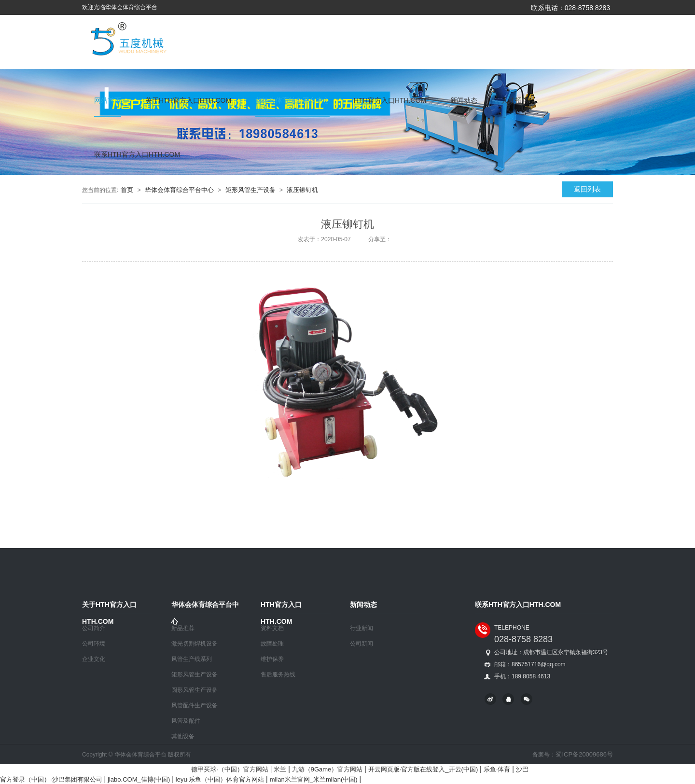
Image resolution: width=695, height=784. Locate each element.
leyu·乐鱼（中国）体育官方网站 (220, 779)
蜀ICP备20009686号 (584, 754)
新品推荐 (183, 628)
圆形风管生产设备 (195, 690)
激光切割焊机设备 (195, 644)
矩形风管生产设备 (250, 190)
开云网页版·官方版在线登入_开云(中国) (423, 769)
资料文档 (272, 628)
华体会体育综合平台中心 (292, 100)
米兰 (280, 769)
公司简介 (94, 628)
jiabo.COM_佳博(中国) (139, 779)
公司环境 (94, 644)
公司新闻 (361, 644)
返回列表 (587, 189)
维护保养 (272, 659)
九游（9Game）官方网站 (327, 769)
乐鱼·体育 (497, 769)
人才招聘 (515, 100)
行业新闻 (361, 628)
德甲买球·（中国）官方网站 (230, 769)
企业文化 (94, 659)
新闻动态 (464, 100)
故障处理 (272, 644)
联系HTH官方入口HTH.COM (137, 154)
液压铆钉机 (302, 190)
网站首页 (108, 100)
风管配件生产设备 (195, 705)
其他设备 (183, 736)
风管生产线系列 (192, 659)
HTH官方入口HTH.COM (390, 100)
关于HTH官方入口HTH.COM (188, 100)
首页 (127, 190)
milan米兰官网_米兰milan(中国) (314, 779)
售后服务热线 (278, 674)
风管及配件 (186, 721)
